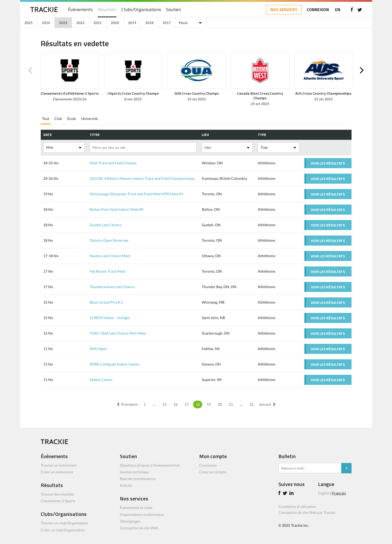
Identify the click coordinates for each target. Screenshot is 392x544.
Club (58, 119)
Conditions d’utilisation (297, 506)
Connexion (208, 465)
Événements (80, 10)
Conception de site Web (139, 528)
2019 (132, 23)
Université (89, 119)
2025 (29, 23)
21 (231, 404)
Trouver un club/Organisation (64, 523)
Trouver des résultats (57, 494)
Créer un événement (57, 472)
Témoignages (130, 521)
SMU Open (98, 349)
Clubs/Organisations (141, 10)
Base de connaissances (138, 479)
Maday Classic (101, 380)
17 (187, 404)
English (324, 493)
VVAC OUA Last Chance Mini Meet (118, 333)
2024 (46, 23)
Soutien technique (134, 472)
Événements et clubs (136, 508)
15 (164, 404)
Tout (46, 119)
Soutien (173, 10)
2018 (149, 23)
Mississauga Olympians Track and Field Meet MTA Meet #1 (136, 194)
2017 (167, 23)
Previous (30, 70)
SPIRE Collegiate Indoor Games (115, 364)
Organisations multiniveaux (142, 514)
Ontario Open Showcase (109, 240)
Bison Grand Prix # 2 (106, 302)
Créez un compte (213, 472)
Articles (126, 485)
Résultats (107, 10)
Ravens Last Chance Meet (110, 256)
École (72, 119)
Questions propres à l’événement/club (150, 465)
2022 (80, 23)
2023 (63, 23)
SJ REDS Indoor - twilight (110, 318)
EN (338, 10)
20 (220, 404)
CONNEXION (318, 10)
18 (198, 404)
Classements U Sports (58, 501)
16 (176, 404)
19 (209, 404)
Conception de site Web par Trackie (307, 512)
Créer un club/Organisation (63, 530)
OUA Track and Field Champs (113, 163)
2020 (115, 23)
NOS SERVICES (284, 10)
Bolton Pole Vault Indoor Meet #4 (116, 209)
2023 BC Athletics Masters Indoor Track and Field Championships (142, 178)
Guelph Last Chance (106, 225)
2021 (98, 23)
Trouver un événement (59, 465)
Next (362, 70)
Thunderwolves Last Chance (112, 287)
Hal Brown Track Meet (108, 271)
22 (252, 404)
